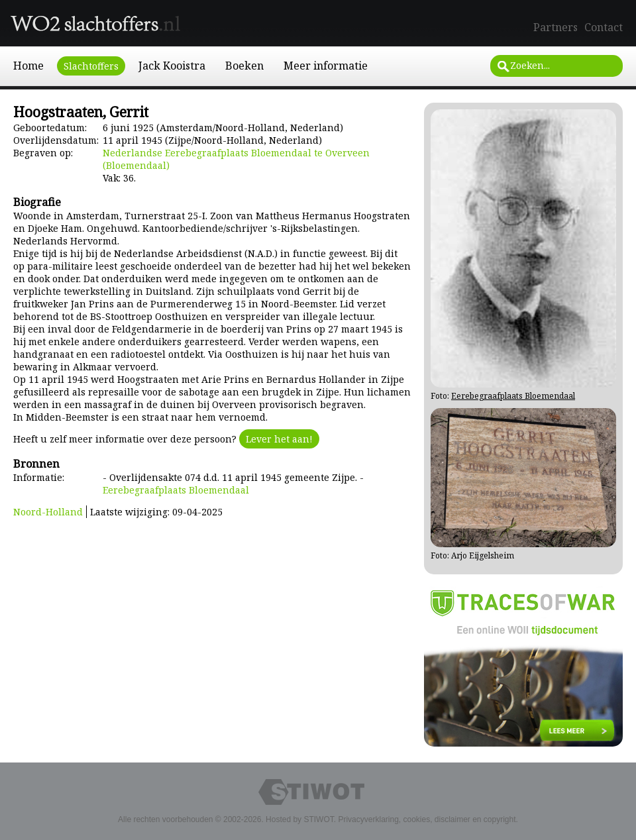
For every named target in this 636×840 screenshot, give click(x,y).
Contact (604, 27)
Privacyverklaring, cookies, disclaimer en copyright (427, 819)
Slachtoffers (91, 66)
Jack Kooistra (172, 66)
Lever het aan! (279, 439)
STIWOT (318, 819)
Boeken (244, 66)
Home (28, 66)
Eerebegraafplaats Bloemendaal (176, 490)
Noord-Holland (48, 512)
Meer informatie (326, 66)
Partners (556, 27)
